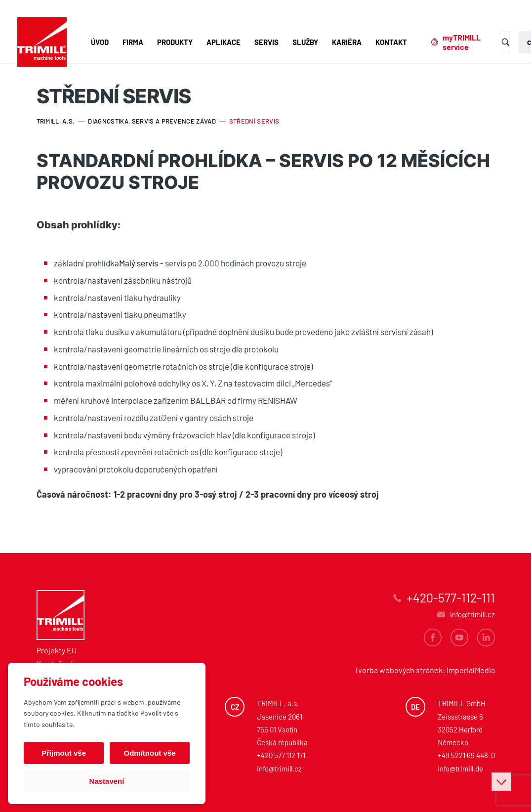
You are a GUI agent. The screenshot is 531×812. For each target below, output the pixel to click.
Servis (266, 42)
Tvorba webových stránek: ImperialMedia (425, 670)
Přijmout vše (64, 753)
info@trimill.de (460, 769)
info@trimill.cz (279, 769)
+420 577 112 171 (281, 755)
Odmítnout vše (149, 753)
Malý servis (139, 263)
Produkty (175, 42)
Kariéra (347, 42)
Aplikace (224, 42)
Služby (305, 42)
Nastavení (107, 781)
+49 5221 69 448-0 (466, 755)
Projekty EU (57, 650)
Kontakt (391, 42)
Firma (133, 42)
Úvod (100, 42)
